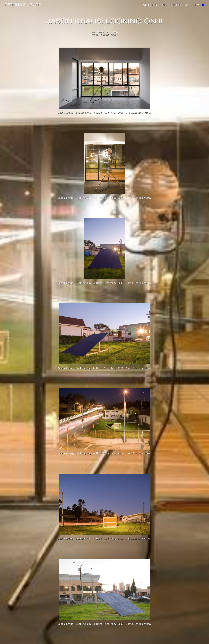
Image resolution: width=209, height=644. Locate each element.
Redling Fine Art (23, 5)
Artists (150, 5)
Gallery (191, 5)
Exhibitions (170, 5)
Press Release (100, 35)
